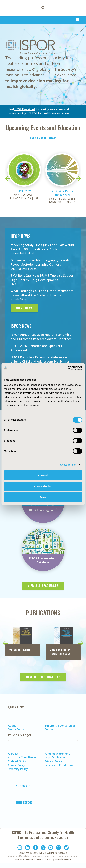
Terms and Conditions (59, 765)
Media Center (17, 729)
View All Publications (43, 677)
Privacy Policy (53, 761)
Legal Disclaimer (55, 757)
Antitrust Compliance (22, 757)
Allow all (43, 475)
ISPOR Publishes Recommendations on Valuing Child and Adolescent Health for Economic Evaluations (40, 361)
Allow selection (43, 486)
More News (24, 308)
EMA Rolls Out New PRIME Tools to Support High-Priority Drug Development (43, 278)
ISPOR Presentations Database (43, 560)
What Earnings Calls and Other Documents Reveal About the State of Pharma (42, 293)
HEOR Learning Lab (43, 510)
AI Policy (13, 754)
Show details (68, 465)
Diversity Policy (18, 769)
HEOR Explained (25, 109)
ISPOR (42, 853)
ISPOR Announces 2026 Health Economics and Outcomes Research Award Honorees (41, 337)
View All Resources (43, 586)
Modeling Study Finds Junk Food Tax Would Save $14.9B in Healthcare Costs (42, 247)
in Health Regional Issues (60, 652)
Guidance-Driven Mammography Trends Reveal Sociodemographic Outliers (40, 262)
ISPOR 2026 (24, 191)
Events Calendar (43, 138)
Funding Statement (57, 754)
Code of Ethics (17, 761)
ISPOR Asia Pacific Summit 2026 (62, 193)
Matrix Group (63, 859)
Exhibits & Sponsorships (60, 726)
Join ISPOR (24, 802)
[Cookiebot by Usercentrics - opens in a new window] (67, 368)
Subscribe (24, 786)
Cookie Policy (16, 765)
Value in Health (20, 650)
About (12, 726)
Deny (43, 497)
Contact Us (52, 729)
